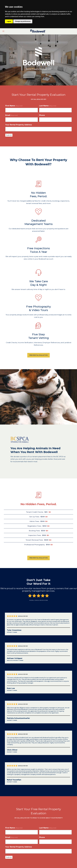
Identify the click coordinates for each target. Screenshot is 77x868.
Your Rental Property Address (19, 125)
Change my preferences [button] (23, 21)
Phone (42, 115)
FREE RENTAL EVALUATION (38, 355)
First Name (14, 106)
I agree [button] (9, 21)
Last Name (48, 106)
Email (11, 115)
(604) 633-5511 (25, 818)
